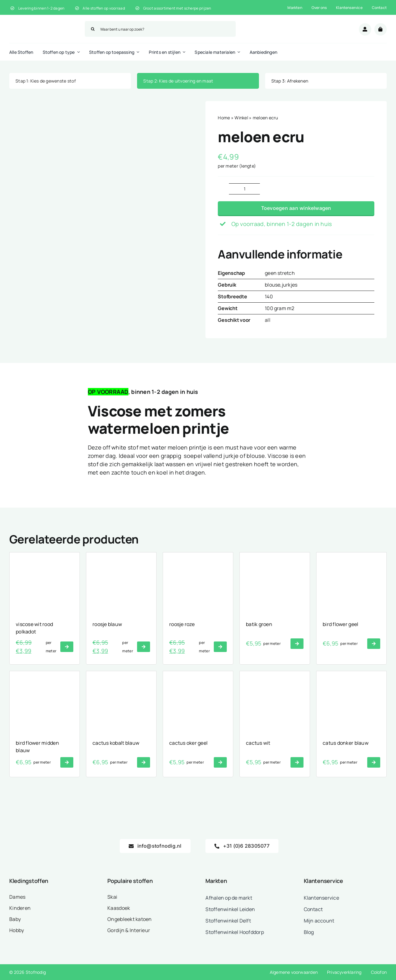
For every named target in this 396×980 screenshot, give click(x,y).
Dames (17, 897)
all (268, 320)
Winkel (241, 118)
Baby (15, 919)
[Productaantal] (244, 189)
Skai (112, 897)
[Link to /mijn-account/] (365, 29)
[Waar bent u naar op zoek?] (160, 29)
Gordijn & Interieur (129, 930)
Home (224, 118)
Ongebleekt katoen (130, 919)
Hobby (17, 930)
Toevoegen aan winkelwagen (296, 208)
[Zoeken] (93, 29)
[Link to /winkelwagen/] (381, 29)
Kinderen (20, 908)
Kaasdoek (119, 908)
